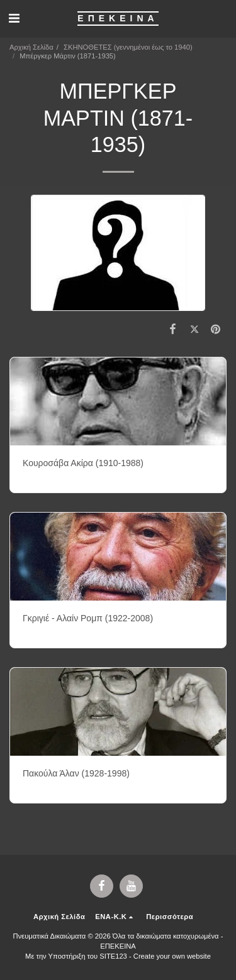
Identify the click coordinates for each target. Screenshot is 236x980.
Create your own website (172, 956)
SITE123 (113, 956)
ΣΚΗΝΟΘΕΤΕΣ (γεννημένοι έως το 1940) (128, 47)
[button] (14, 18)
